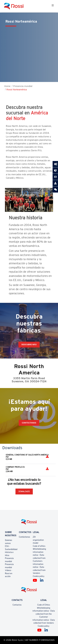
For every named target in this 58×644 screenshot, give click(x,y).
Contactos (17, 605)
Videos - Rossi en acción (9, 573)
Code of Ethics (44, 605)
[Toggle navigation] (53, 6)
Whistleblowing (39, 549)
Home (7, 86)
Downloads (24, 491)
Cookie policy (39, 576)
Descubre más (29, 345)
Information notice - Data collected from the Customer (44, 614)
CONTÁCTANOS (29, 423)
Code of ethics (39, 546)
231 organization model (38, 540)
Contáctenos (24, 537)
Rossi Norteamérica (17, 89)
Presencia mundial (23, 86)
